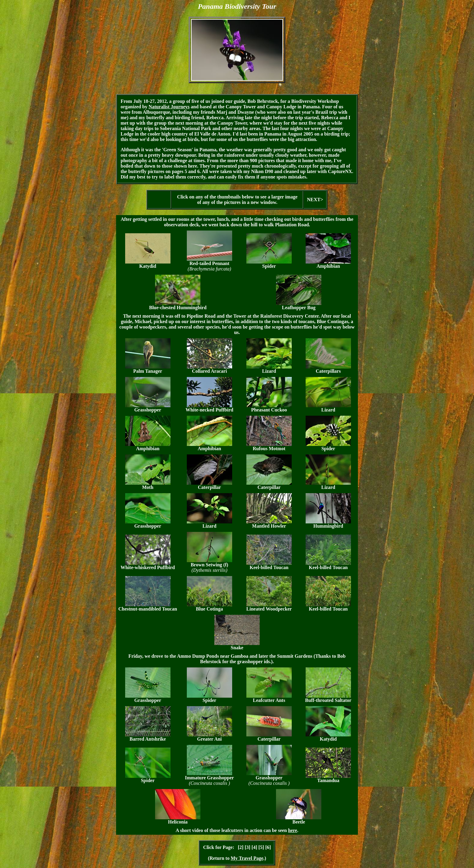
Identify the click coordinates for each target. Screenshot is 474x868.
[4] (254, 847)
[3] (247, 847)
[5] (261, 847)
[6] (268, 847)
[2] (241, 847)
